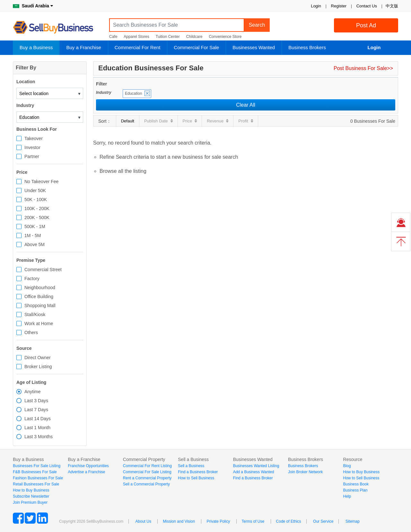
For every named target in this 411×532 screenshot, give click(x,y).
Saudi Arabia (33, 6)
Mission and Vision (179, 521)
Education (133, 93)
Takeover (34, 138)
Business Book (356, 484)
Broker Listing (38, 367)
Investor (32, 147)
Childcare (194, 37)
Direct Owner (38, 358)
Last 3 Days (36, 401)
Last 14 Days (38, 419)
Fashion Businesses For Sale (38, 478)
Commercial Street (43, 270)
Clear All (246, 105)
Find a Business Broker (198, 472)
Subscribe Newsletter (31, 496)
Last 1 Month (37, 428)
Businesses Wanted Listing (256, 466)
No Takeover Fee (41, 182)
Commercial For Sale (196, 47)
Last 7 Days (36, 410)
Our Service (323, 521)
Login (316, 6)
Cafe (113, 37)
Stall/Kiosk (35, 315)
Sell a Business (191, 466)
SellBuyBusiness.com (58, 27)
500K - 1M (35, 226)
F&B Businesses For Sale (35, 472)
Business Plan (355, 490)
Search (257, 25)
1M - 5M (33, 235)
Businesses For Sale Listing (37, 466)
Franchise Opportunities (88, 466)
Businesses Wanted (254, 47)
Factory (32, 279)
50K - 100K (36, 199)
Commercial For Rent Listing (147, 466)
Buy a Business (36, 47)
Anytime (33, 392)
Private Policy (218, 521)
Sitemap (353, 521)
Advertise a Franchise (86, 472)
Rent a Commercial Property (147, 478)
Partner (32, 156)
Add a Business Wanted (254, 472)
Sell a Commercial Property (146, 484)
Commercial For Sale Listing (147, 472)
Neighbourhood (40, 288)
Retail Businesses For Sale (36, 484)
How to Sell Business (196, 478)
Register (339, 6)
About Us (143, 521)
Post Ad (366, 25)
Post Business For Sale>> (363, 68)
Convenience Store (225, 37)
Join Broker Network (305, 472)
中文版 (392, 6)
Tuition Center (168, 37)
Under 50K (35, 191)
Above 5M (35, 244)
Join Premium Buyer (30, 502)
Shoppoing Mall (40, 306)
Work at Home (39, 324)
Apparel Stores (136, 37)
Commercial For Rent (138, 47)
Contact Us (367, 6)
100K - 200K (37, 208)
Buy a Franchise (83, 47)
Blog (347, 466)
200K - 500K (37, 217)
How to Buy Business (31, 490)
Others (31, 332)
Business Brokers (307, 47)
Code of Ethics (289, 521)
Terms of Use (253, 521)
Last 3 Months (39, 437)
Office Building (39, 297)
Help (347, 496)
